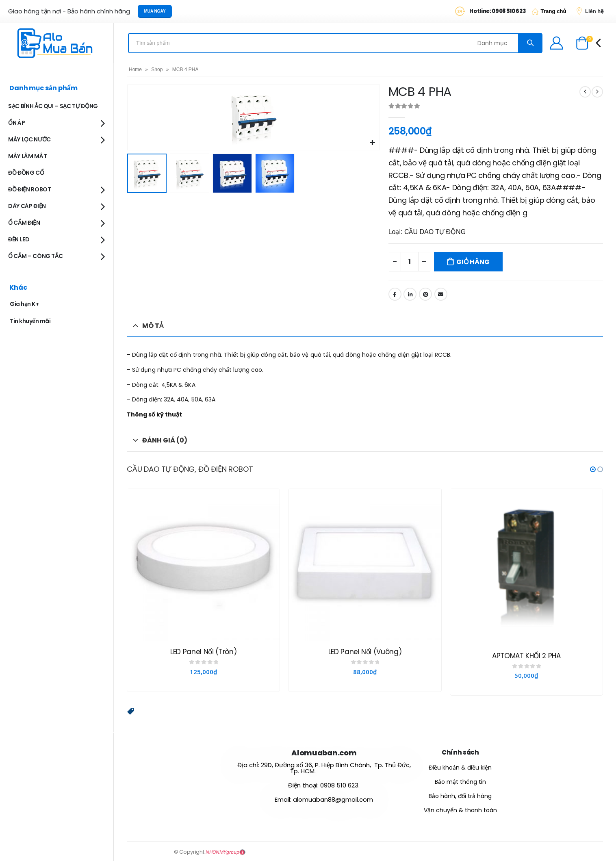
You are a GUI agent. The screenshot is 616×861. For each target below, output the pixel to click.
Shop (157, 69)
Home (135, 69)
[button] (593, 469)
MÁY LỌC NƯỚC (29, 139)
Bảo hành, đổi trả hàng (460, 796)
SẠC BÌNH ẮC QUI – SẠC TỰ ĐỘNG (53, 106)
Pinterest (425, 294)
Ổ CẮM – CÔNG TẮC (35, 256)
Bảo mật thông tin (460, 781)
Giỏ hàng (473, 262)
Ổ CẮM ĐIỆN (24, 223)
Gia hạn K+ (24, 304)
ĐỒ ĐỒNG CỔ (26, 173)
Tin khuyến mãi (30, 321)
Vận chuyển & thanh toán (460, 810)
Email (441, 294)
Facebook (395, 294)
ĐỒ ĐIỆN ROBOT (29, 189)
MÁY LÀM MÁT (27, 156)
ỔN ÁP (16, 123)
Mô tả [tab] (153, 326)
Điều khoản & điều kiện (460, 767)
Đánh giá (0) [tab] (165, 440)
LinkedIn (410, 294)
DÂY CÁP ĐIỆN (27, 206)
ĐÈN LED (19, 239)
